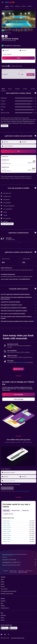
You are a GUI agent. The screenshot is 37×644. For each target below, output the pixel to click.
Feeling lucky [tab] (25, 511)
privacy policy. (27, 491)
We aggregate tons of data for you (19, 562)
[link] (19, 369)
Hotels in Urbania (13, 572)
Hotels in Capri (6, 533)
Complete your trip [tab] (8, 514)
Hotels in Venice (6, 529)
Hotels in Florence (7, 527)
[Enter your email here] (20, 481)
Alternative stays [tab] (16, 511)
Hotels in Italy (21, 571)
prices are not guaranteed (7, 555)
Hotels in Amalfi (6, 525)
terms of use (19, 491)
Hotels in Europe (13, 571)
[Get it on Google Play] (5, 628)
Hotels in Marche (29, 571)
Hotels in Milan (6, 523)
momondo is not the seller (19, 560)
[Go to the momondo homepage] (10, 2)
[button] (2, 2)
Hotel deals (6, 571)
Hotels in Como (6, 542)
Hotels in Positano (7, 531)
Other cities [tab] (6, 511)
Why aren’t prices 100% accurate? (19, 565)
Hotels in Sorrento (7, 535)
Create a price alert (21, 362)
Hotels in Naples (7, 537)
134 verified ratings (16, 46)
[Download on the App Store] (13, 628)
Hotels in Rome (6, 521)
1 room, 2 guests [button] (7, 54)
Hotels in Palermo (7, 539)
